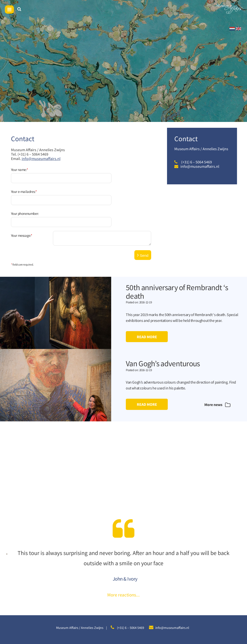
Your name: (20, 170)
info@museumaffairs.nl (41, 159)
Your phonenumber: (25, 197)
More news (217, 381)
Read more (147, 313)
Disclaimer (113, 622)
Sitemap (97, 622)
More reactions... (123, 571)
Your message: (22, 211)
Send (143, 231)
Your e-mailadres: (24, 183)
